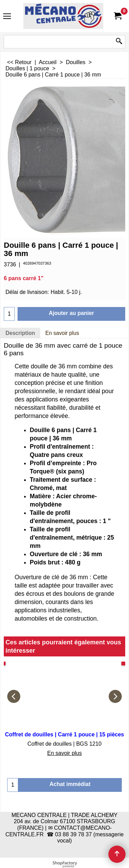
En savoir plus (62, 333)
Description (20, 333)
